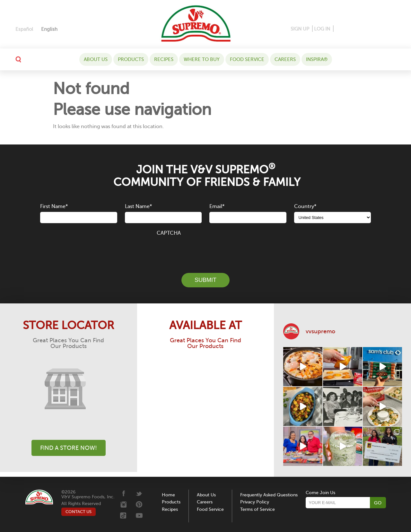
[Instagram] (360, 29)
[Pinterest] (349, 29)
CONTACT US (79, 512)
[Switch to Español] (24, 29)
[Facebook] (339, 29)
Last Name (138, 206)
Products (131, 59)
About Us (96, 59)
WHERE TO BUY (202, 59)
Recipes (164, 59)
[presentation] (205, 251)
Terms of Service (258, 509)
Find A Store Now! (69, 448)
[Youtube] (390, 29)
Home (168, 495)
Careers (285, 59)
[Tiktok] (381, 29)
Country (305, 206)
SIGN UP (300, 29)
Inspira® (317, 59)
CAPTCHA (169, 233)
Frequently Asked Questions (269, 495)
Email (217, 206)
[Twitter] (371, 29)
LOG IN (322, 29)
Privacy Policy (255, 502)
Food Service (247, 59)
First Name (54, 206)
